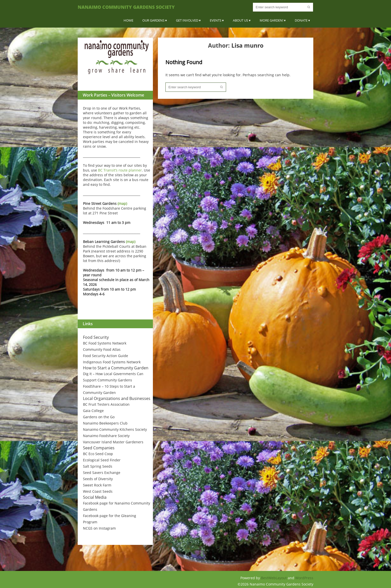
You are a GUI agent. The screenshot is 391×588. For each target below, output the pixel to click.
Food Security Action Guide (106, 356)
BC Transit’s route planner (120, 170)
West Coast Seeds (98, 491)
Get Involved (187, 20)
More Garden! (271, 20)
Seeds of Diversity (98, 479)
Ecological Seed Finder (102, 460)
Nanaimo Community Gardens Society (126, 7)
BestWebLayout (274, 578)
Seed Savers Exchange (102, 473)
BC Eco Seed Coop (98, 454)
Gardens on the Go (99, 417)
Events (216, 20)
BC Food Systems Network (105, 343)
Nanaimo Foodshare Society (106, 436)
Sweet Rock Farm (97, 485)
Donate (301, 20)
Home (128, 20)
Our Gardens (153, 20)
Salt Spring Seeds (98, 466)
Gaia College (93, 411)
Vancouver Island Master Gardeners (113, 442)
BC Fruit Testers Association (106, 404)
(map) (122, 203)
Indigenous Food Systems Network (112, 362)
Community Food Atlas (102, 349)
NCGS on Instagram (99, 528)
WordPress (304, 578)
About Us (240, 20)
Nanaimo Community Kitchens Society (115, 429)
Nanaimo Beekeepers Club (105, 423)
